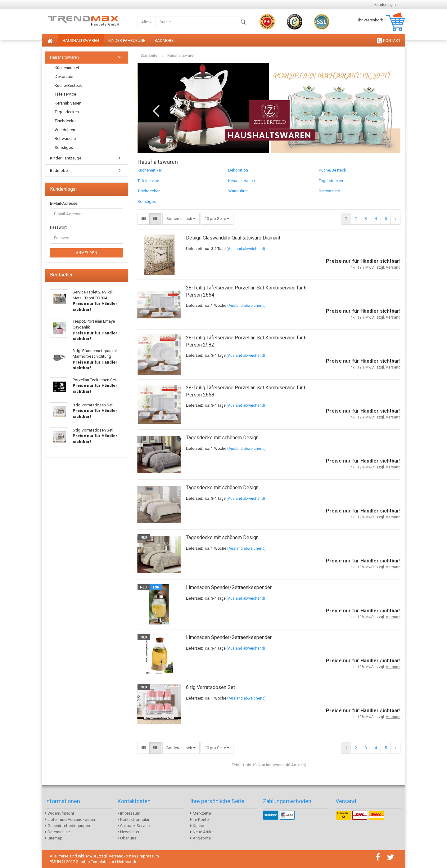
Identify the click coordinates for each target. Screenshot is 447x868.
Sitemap (54, 838)
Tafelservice (148, 181)
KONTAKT (389, 41)
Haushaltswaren (81, 40)
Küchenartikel (150, 170)
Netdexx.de (127, 862)
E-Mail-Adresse (64, 203)
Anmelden (87, 253)
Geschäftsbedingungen (68, 826)
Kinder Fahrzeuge (127, 40)
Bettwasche (329, 191)
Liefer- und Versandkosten (70, 819)
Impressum (129, 813)
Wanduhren (238, 191)
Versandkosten (122, 856)
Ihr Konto (200, 819)
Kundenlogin (385, 5)
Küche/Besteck (332, 170)
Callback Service (134, 826)
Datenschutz (58, 832)
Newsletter (129, 832)
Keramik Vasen (242, 181)
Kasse (197, 826)
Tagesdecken (331, 181)
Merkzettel (201, 813)
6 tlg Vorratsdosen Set (210, 687)
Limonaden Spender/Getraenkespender (229, 587)
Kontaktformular (133, 819)
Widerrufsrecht (60, 813)
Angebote (201, 838)
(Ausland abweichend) (246, 249)
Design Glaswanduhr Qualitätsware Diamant (233, 238)
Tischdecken (149, 191)
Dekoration (238, 170)
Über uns (127, 838)
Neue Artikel (202, 832)
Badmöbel (165, 40)
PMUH (55, 862)
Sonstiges (147, 201)
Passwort (58, 227)
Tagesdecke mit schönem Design (222, 438)
